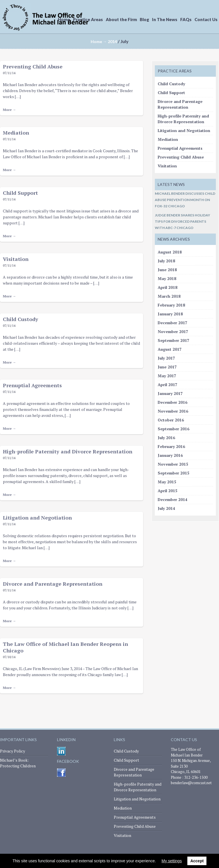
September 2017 (174, 340)
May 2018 (167, 278)
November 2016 (173, 411)
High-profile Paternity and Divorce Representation (68, 451)
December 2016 (173, 402)
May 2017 (167, 376)
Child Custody (21, 319)
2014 (112, 41)
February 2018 (171, 305)
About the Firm (121, 19)
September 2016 (174, 429)
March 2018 (169, 296)
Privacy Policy (13, 751)
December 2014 (173, 499)
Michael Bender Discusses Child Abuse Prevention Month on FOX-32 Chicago (185, 200)
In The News (165, 19)
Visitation (16, 259)
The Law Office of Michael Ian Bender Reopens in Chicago (65, 647)
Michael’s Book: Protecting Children (18, 763)
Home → (99, 41)
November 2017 (173, 331)
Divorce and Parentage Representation (53, 584)
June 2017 (167, 367)
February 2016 (171, 446)
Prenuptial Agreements (32, 385)
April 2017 (168, 385)
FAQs (186, 19)
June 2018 (167, 270)
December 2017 (173, 323)
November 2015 (173, 464)
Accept (197, 861)
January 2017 (170, 393)
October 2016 (171, 420)
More (9, 110)
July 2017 (166, 358)
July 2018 (166, 261)
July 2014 (166, 508)
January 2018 (170, 314)
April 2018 (168, 287)
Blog (144, 19)
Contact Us (206, 19)
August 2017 (170, 349)
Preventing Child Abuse (33, 66)
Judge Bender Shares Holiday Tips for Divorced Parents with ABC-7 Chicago (182, 221)
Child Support (20, 193)
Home (64, 19)
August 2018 (170, 252)
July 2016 (166, 438)
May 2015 (167, 482)
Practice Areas (88, 19)
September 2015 (174, 473)
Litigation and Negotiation (37, 518)
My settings (172, 861)
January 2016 (170, 455)
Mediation (16, 133)
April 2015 (168, 491)
